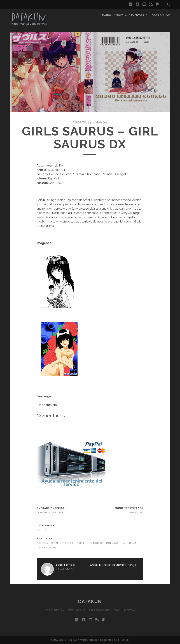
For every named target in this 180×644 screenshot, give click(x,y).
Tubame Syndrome (50, 513)
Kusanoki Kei (95, 543)
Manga (107, 15)
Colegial (43, 543)
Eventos (138, 15)
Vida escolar (46, 548)
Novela (121, 15)
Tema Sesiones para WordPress (74, 640)
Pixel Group (76, 610)
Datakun (90, 601)
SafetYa (129, 610)
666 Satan (136, 513)
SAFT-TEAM (129, 543)
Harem (79, 543)
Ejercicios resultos (104, 610)
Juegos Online (159, 15)
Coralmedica (54, 610)
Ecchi (69, 543)
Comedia (57, 543)
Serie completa (47, 405)
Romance (113, 543)
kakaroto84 (65, 569)
